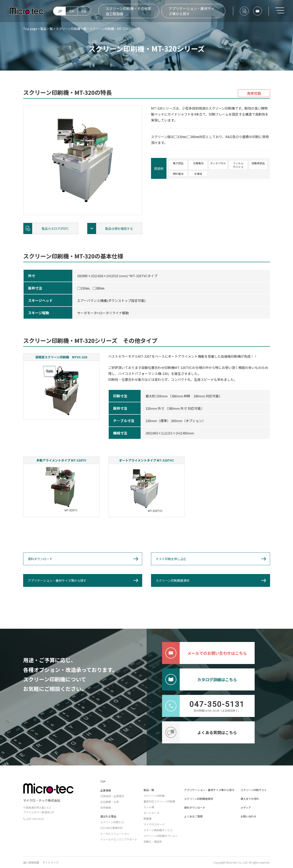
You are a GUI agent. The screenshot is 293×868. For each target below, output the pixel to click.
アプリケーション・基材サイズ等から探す (192, 11)
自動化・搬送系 (153, 841)
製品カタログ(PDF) (55, 228)
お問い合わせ (248, 816)
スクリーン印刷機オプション (161, 836)
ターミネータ (151, 813)
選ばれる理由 (108, 816)
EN (84, 11)
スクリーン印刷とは (112, 822)
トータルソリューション (115, 833)
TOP (103, 781)
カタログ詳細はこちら (200, 679)
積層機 (147, 818)
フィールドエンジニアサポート (119, 839)
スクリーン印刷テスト (254, 790)
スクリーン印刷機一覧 (71, 29)
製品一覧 (47, 29)
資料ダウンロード (40, 559)
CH (72, 11)
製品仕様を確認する (119, 228)
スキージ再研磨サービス (158, 830)
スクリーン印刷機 (154, 796)
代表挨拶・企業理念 (112, 796)
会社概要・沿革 (110, 802)
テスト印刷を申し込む (171, 559)
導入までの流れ (250, 799)
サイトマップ (50, 862)
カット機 (149, 807)
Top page (30, 29)
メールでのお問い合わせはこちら (204, 653)
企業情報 (106, 790)
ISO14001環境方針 (112, 828)
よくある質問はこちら (200, 732)
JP (60, 11)
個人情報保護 (31, 862)
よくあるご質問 (193, 816)
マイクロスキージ (154, 824)
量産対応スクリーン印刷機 (159, 801)
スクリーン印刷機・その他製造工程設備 (128, 11)
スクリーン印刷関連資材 (173, 580)
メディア (246, 807)
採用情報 (106, 807)
